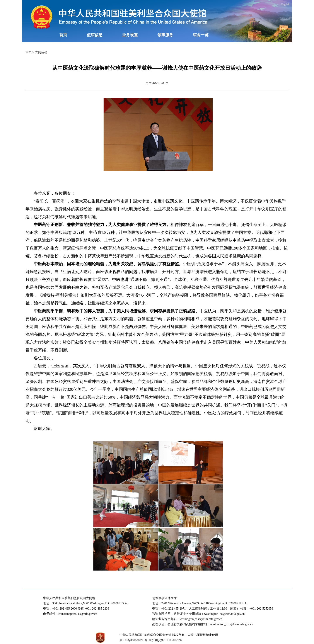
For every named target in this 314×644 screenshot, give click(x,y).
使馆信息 (95, 35)
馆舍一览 (201, 35)
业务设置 (130, 35)
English (285, 4)
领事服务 (165, 35)
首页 (63, 35)
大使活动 (41, 52)
